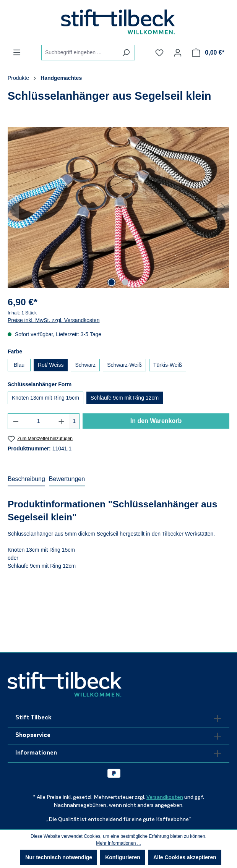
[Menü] (17, 52)
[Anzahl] (39, 421)
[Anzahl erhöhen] (62, 421)
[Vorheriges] (13, 207)
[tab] (26, 479)
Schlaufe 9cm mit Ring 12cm (125, 398)
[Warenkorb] (208, 53)
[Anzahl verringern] (16, 421)
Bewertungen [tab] (67, 479)
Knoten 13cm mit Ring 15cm (45, 398)
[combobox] (79, 53)
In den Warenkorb (156, 421)
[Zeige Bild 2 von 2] (125, 282)
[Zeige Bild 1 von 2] (112, 282)
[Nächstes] (223, 207)
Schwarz (85, 365)
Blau (19, 365)
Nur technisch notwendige (59, 857)
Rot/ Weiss (51, 365)
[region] (118, 207)
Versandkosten (165, 797)
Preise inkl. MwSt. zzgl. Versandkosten (54, 320)
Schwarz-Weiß (124, 365)
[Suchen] (126, 53)
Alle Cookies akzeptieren (185, 857)
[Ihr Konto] (178, 53)
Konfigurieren (123, 857)
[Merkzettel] (159, 53)
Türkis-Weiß (168, 365)
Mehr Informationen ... (118, 843)
